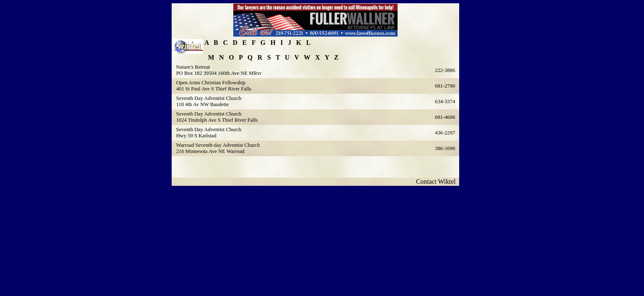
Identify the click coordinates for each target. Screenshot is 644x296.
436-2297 (445, 133)
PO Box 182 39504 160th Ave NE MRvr (219, 73)
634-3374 (445, 102)
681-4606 (445, 117)
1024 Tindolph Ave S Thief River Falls (217, 120)
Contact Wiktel (437, 182)
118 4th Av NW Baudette (202, 104)
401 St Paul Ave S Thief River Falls (214, 89)
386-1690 (445, 148)
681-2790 (445, 86)
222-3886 (445, 70)
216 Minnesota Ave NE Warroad (210, 151)
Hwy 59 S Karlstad (196, 136)
